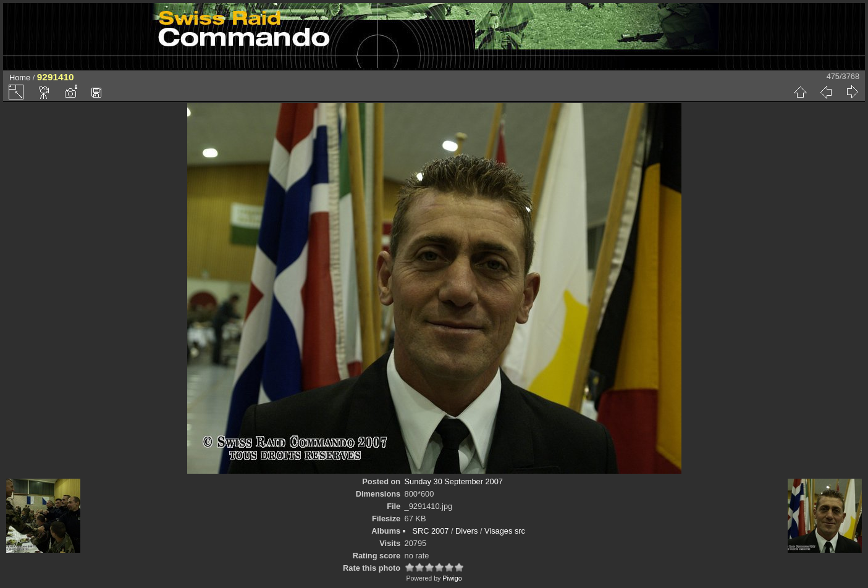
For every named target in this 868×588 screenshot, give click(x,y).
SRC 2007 (430, 531)
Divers (466, 531)
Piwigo (452, 578)
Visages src (505, 531)
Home (20, 78)
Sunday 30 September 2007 (454, 481)
